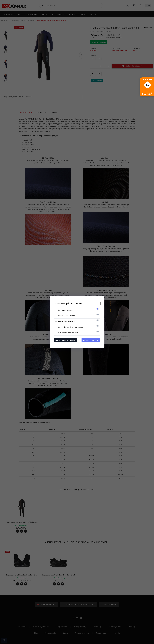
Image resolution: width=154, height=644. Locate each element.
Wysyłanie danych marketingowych (71, 327)
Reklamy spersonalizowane (68, 333)
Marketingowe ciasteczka (67, 316)
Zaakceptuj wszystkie (91, 340)
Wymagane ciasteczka (66, 310)
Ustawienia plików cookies (68, 303)
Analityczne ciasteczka (66, 321)
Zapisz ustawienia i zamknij (65, 340)
